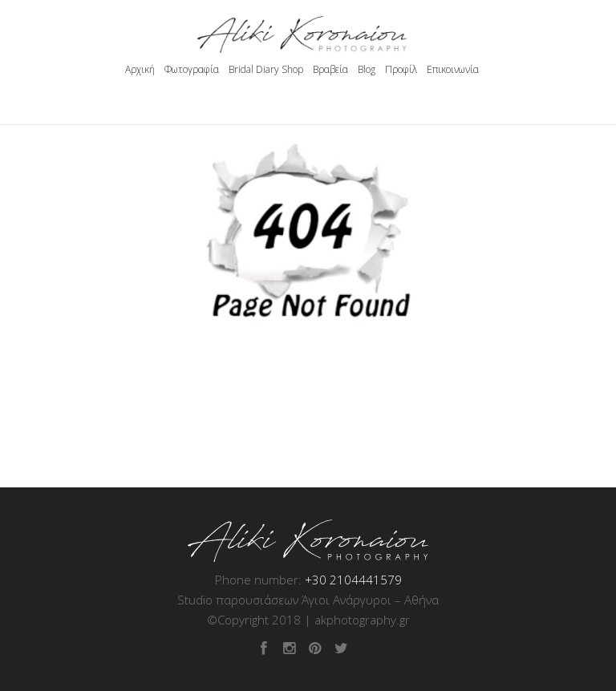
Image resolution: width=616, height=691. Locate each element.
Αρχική (140, 69)
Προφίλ (401, 69)
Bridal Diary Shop (266, 69)
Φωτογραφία (192, 69)
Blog (367, 69)
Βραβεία (330, 69)
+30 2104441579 (353, 580)
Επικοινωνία (453, 69)
